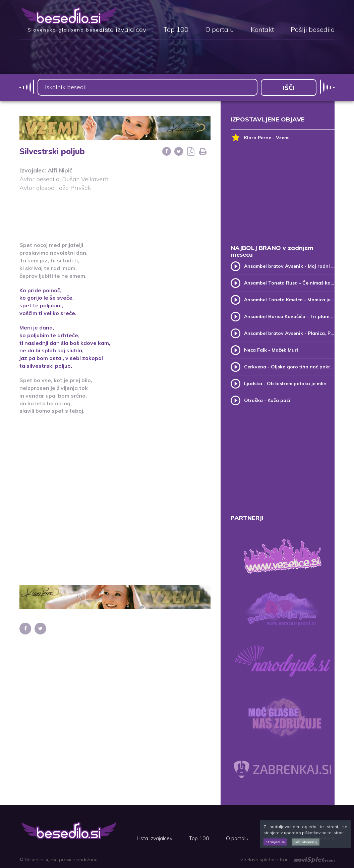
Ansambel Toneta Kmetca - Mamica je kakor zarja (289, 299)
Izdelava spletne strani (287, 860)
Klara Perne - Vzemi (260, 137)
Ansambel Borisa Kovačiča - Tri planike (289, 316)
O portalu (220, 30)
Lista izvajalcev (123, 30)
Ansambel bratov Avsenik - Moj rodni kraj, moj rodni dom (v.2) (289, 266)
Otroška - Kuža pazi (267, 400)
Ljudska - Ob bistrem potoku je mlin (285, 383)
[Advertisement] (141, 215)
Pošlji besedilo (313, 30)
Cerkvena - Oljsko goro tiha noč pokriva (289, 366)
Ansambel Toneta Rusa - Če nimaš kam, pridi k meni (289, 283)
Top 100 (176, 30)
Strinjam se (275, 842)
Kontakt (262, 30)
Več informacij (306, 842)
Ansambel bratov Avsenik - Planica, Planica (289, 333)
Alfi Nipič (60, 170)
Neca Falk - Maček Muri (271, 350)
